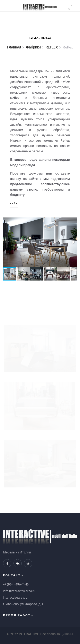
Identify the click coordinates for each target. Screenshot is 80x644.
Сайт (14, 204)
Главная (14, 47)
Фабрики (33, 47)
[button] (73, 242)
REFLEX (52, 47)
